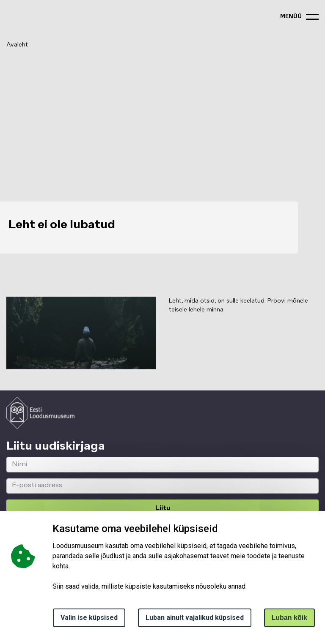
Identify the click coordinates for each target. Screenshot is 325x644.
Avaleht (17, 45)
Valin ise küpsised (89, 618)
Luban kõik (289, 618)
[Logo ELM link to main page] (40, 413)
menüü (291, 17)
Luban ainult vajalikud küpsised (195, 618)
